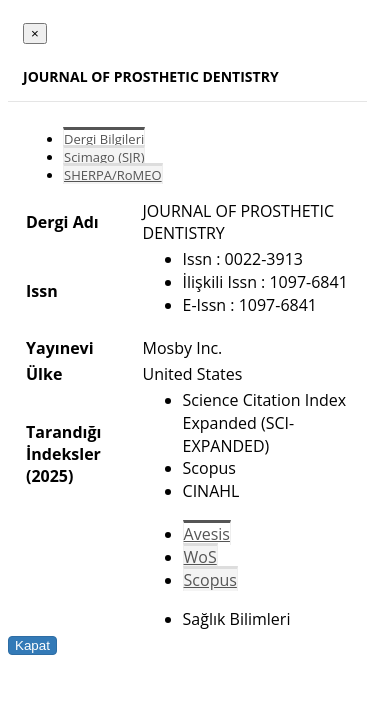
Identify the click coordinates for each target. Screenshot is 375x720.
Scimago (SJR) (104, 157)
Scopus (210, 580)
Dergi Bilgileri (104, 139)
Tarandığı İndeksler (63, 443)
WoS (200, 557)
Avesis (207, 534)
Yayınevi (60, 348)
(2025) (49, 476)
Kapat (32, 645)
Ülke (44, 374)
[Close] (35, 33)
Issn (42, 291)
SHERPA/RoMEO (113, 175)
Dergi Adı (62, 222)
